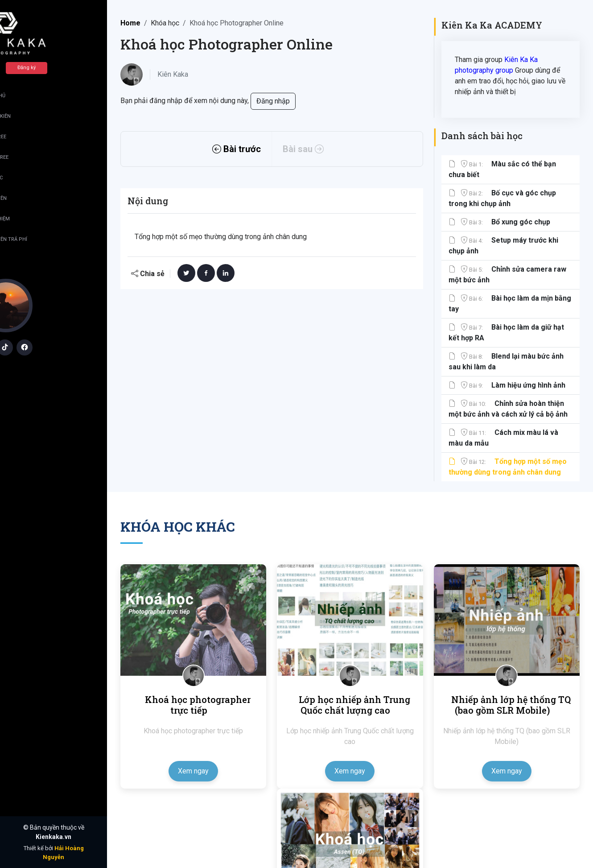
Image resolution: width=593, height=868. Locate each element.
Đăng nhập (25, 68)
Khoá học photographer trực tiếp (198, 705)
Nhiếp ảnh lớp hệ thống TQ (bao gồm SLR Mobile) (511, 705)
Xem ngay (193, 771)
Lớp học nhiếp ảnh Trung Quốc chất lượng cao (354, 705)
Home (130, 23)
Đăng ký (74, 68)
